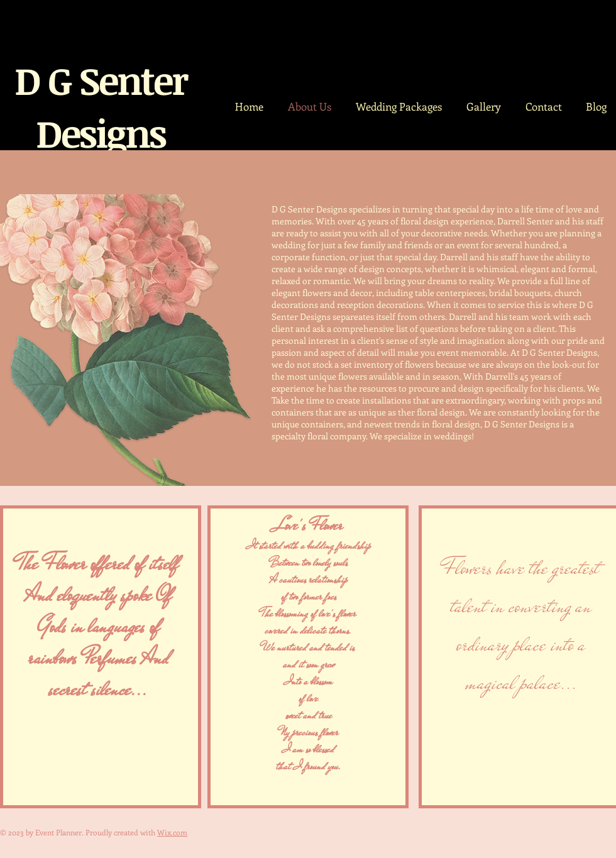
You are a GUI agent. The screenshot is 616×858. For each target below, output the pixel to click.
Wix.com (172, 832)
